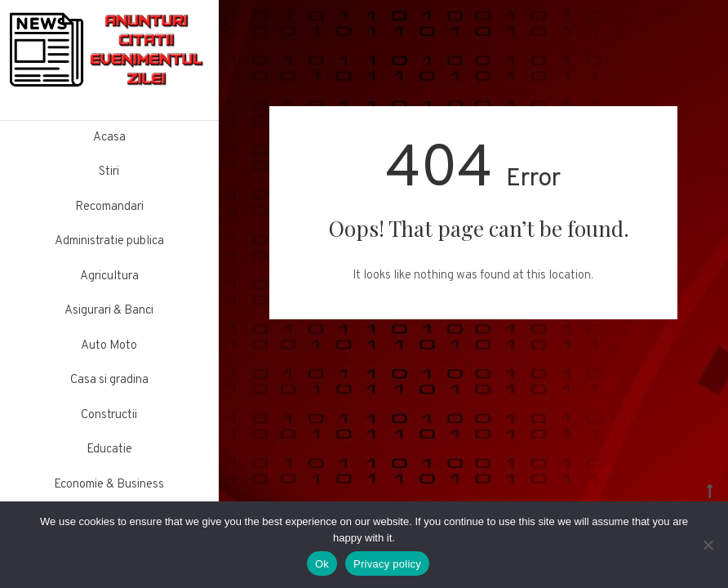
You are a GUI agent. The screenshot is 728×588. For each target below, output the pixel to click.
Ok (322, 564)
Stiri (109, 172)
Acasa (109, 138)
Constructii (109, 415)
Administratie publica (109, 241)
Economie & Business (109, 485)
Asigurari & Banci (109, 311)
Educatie (109, 450)
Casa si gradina (109, 380)
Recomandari (109, 207)
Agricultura (109, 276)
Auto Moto (109, 346)
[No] (708, 545)
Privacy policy (387, 564)
